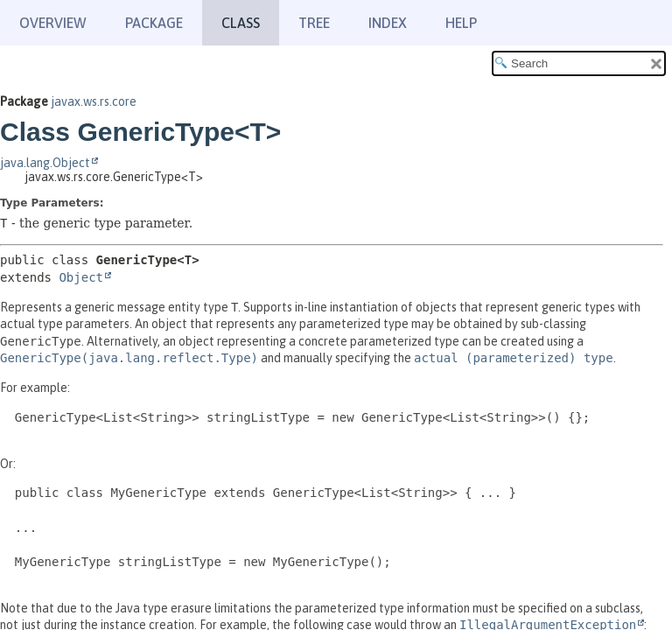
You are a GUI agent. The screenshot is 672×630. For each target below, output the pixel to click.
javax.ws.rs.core (94, 101)
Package (154, 23)
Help (461, 23)
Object (81, 277)
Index (388, 23)
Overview (53, 23)
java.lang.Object (45, 163)
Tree (314, 23)
